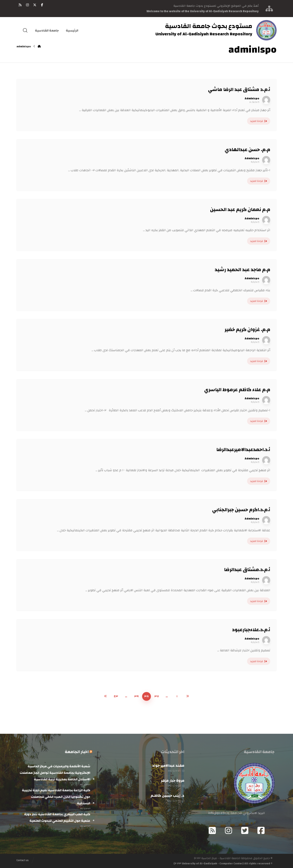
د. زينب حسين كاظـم (167, 796)
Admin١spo (252, 98)
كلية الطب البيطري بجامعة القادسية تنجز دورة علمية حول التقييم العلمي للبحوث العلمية (57, 817)
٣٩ (136, 696)
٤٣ (116, 696)
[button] (42, 5)
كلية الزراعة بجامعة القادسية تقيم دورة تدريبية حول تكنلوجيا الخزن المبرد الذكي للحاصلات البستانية (56, 797)
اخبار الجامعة (77, 752)
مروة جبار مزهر (173, 781)
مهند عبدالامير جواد (168, 766)
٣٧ (157, 696)
